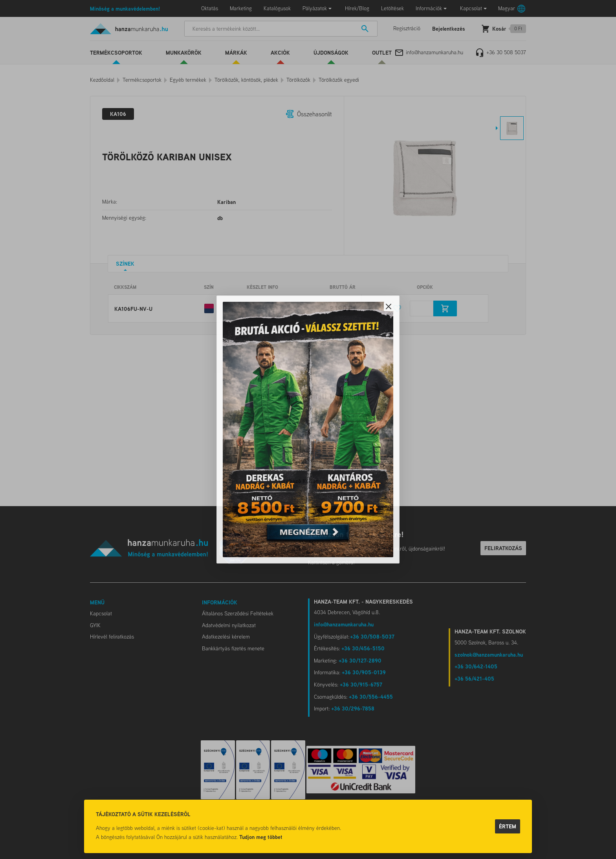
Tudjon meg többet (261, 837)
